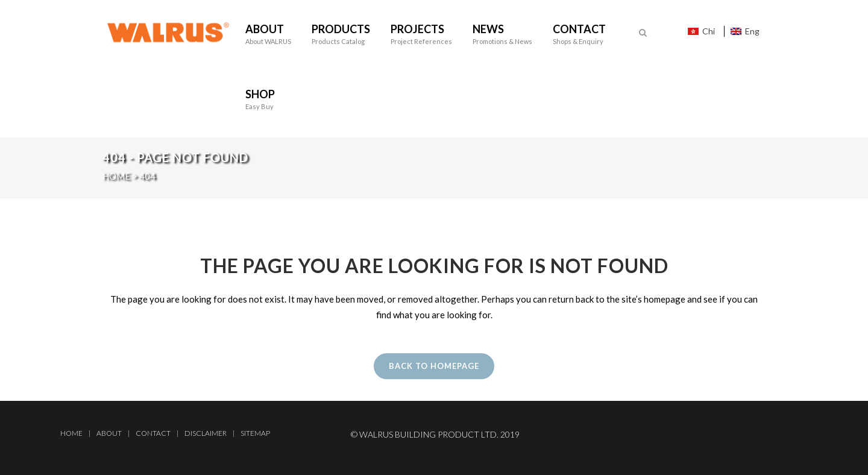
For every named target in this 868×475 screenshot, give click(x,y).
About (109, 433)
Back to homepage (434, 366)
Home (71, 433)
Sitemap (255, 433)
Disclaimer (206, 433)
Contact (153, 433)
